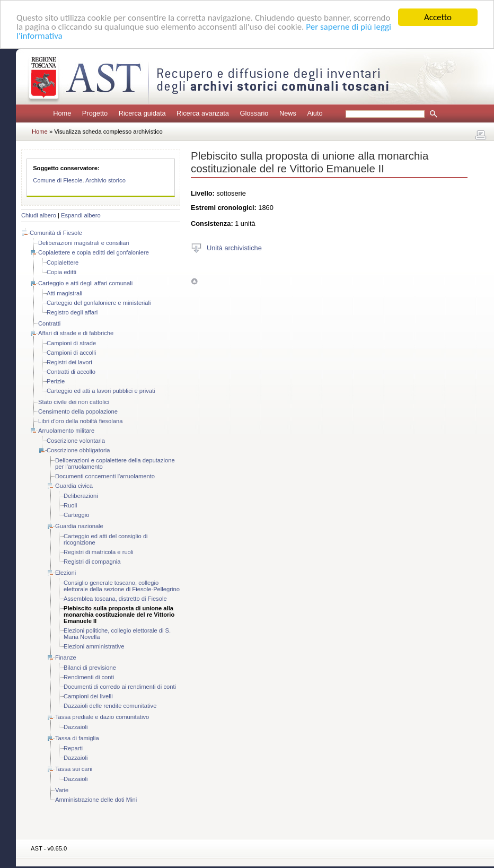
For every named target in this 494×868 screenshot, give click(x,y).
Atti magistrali (64, 293)
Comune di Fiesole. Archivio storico (79, 180)
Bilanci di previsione (90, 668)
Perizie (56, 381)
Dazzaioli (76, 727)
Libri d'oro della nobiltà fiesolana (81, 421)
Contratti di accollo (71, 372)
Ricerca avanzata (203, 113)
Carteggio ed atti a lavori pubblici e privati (101, 391)
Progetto (95, 113)
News (288, 113)
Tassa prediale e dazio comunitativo (102, 717)
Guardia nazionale (79, 526)
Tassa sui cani (74, 769)
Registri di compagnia (92, 562)
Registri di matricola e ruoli (99, 552)
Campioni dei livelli (88, 696)
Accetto (438, 17)
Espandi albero (81, 215)
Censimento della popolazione (78, 411)
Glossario (254, 113)
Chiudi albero (39, 215)
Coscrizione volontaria (76, 441)
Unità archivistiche (234, 247)
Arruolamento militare (66, 431)
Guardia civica (74, 486)
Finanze (66, 657)
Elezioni (65, 573)
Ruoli (70, 505)
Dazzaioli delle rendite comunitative (110, 706)
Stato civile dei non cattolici (74, 402)
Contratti (49, 323)
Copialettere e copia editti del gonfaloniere (94, 252)
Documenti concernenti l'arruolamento (105, 476)
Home (62, 113)
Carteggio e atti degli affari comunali (85, 283)
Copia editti (61, 272)
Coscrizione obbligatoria (78, 450)
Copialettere (63, 262)
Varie (62, 790)
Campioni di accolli (71, 353)
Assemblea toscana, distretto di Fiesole (115, 599)
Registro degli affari (72, 312)
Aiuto (315, 113)
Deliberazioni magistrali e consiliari (84, 243)
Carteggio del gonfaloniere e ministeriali (99, 303)
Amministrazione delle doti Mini (96, 800)
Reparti (73, 748)
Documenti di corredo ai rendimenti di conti (120, 687)
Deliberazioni (81, 496)
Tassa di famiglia (77, 738)
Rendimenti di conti (89, 677)
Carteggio (77, 515)
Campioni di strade (71, 343)
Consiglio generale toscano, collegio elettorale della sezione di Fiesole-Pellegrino (122, 586)
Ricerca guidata (142, 113)
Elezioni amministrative (94, 646)
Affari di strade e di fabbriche (76, 333)
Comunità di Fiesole (56, 233)
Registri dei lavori (69, 362)
